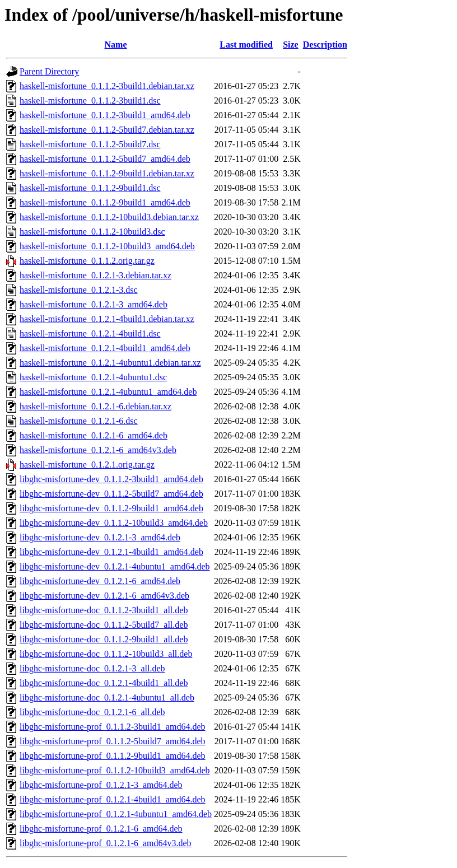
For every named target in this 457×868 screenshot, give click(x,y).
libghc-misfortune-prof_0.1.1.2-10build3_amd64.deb (115, 770)
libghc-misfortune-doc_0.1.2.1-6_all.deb (92, 712)
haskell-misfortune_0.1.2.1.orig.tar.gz (87, 465)
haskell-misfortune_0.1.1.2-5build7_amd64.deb (105, 159)
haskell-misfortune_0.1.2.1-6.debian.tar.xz (95, 406)
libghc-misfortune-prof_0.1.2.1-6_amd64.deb (101, 829)
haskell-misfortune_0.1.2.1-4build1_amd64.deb (105, 348)
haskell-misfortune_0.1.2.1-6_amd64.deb (94, 435)
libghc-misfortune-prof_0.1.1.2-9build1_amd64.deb (113, 756)
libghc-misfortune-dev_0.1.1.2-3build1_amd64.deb (111, 479)
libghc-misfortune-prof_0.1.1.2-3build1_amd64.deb (113, 727)
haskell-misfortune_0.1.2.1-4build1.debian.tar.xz (107, 319)
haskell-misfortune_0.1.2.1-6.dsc (79, 421)
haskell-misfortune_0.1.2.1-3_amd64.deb (94, 304)
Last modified (246, 45)
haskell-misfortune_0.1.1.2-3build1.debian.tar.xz (107, 86)
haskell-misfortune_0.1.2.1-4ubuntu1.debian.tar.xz (110, 363)
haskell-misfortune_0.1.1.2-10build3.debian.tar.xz (109, 217)
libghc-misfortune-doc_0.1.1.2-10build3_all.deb (106, 654)
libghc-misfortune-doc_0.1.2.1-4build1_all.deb (104, 683)
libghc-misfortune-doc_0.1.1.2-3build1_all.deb (104, 610)
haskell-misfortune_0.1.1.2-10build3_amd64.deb (107, 246)
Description (325, 45)
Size (291, 45)
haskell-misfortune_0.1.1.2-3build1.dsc (90, 101)
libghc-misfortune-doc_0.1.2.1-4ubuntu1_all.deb (107, 697)
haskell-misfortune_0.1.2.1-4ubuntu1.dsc (93, 377)
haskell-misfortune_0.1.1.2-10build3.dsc (92, 232)
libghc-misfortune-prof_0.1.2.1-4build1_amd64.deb (113, 799)
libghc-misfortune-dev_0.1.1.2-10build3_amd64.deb (114, 523)
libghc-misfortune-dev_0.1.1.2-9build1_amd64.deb (111, 508)
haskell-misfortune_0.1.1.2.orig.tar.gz (87, 261)
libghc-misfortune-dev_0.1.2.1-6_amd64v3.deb (104, 596)
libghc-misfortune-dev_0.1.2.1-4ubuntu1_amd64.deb (115, 566)
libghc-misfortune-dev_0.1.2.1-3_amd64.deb (100, 537)
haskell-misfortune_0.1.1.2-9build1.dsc (90, 188)
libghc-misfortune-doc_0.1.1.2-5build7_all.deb (104, 625)
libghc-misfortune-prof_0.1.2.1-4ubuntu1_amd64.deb (116, 814)
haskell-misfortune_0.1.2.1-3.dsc (79, 290)
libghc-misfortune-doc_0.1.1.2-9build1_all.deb (104, 639)
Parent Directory (49, 71)
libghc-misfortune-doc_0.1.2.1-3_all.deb (92, 668)
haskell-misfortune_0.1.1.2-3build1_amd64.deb (105, 115)
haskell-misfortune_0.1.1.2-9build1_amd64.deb (105, 202)
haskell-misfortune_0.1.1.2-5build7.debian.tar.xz (107, 130)
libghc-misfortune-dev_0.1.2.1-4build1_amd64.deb (111, 552)
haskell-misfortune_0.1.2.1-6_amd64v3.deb (98, 450)
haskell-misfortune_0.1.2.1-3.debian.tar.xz (95, 275)
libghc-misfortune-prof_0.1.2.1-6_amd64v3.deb (106, 843)
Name (116, 45)
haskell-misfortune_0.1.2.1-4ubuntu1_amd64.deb (108, 392)
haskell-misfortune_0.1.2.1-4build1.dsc (90, 333)
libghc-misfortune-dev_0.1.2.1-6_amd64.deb (100, 581)
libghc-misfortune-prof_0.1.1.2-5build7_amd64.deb (113, 741)
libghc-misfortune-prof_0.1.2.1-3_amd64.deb (101, 785)
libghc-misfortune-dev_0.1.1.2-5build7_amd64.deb (111, 494)
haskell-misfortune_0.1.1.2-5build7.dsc (90, 144)
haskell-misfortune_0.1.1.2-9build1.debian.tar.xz (107, 173)
